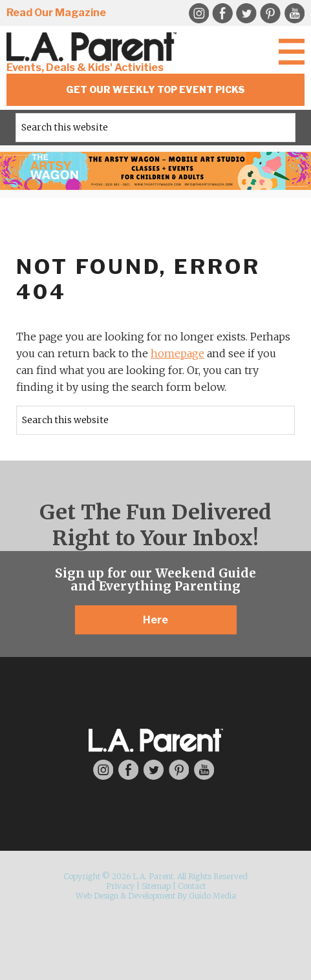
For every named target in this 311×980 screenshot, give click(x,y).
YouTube (294, 14)
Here (155, 620)
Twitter (246, 14)
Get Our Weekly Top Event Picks (155, 89)
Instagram (198, 14)
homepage (177, 353)
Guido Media (212, 896)
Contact (192, 886)
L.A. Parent (94, 47)
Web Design (97, 896)
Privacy (120, 886)
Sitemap (156, 886)
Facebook (222, 14)
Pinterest (270, 14)
